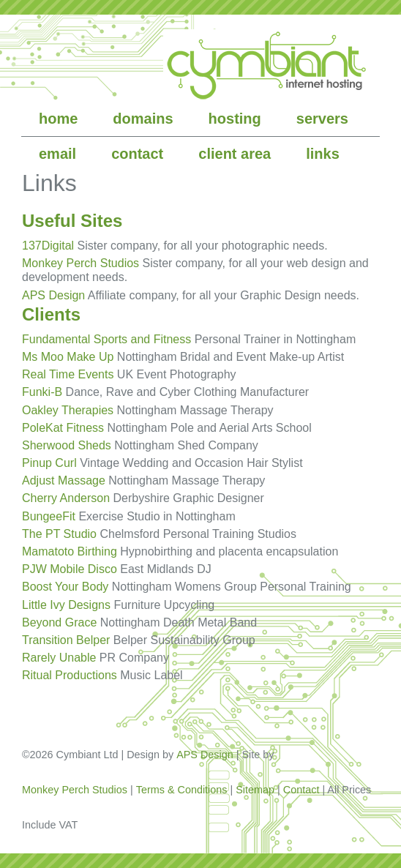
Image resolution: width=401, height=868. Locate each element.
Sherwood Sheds (67, 445)
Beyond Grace (59, 622)
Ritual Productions (70, 675)
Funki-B (42, 392)
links (323, 154)
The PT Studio (59, 534)
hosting (235, 119)
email (57, 154)
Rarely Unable (59, 658)
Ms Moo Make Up (68, 357)
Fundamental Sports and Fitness (106, 339)
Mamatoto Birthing (70, 551)
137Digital (48, 246)
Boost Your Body (65, 587)
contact (137, 154)
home (58, 119)
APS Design (53, 295)
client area (235, 154)
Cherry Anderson (66, 498)
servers (322, 119)
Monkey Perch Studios (80, 263)
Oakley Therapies (68, 410)
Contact (301, 790)
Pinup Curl (49, 463)
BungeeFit (49, 516)
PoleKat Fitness (63, 428)
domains (143, 119)
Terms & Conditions (182, 790)
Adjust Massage (64, 480)
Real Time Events (68, 374)
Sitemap (255, 790)
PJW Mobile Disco (70, 569)
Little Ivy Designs (66, 605)
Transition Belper (66, 640)
